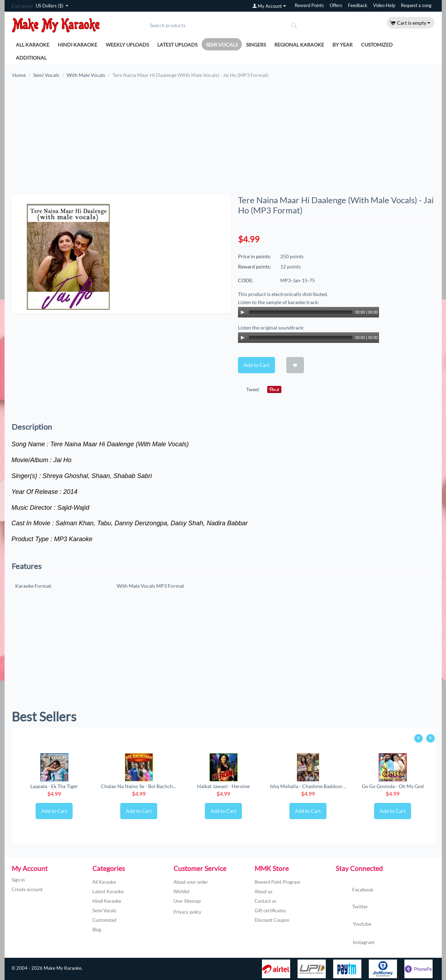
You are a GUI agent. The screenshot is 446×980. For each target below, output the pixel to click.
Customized (377, 45)
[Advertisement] (223, 140)
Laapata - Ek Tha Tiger (54, 786)
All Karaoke (33, 45)
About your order (191, 882)
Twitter (352, 907)
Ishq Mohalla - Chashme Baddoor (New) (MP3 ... (308, 786)
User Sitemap (187, 901)
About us (264, 891)
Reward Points (309, 5)
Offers (336, 5)
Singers (256, 45)
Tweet (253, 389)
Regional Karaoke (299, 45)
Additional (31, 58)
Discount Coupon (272, 920)
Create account (27, 889)
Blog (97, 930)
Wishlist (182, 891)
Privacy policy (187, 912)
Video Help (384, 5)
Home (19, 75)
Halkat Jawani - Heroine (223, 786)
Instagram (355, 943)
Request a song (416, 5)
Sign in (18, 880)
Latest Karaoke (108, 891)
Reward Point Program (277, 882)
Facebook (355, 890)
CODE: (246, 280)
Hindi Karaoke (78, 45)
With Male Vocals (86, 75)
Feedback (358, 5)
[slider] (301, 312)
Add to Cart (256, 365)
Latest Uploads (177, 45)
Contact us (265, 901)
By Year (343, 45)
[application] (308, 312)
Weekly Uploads (127, 45)
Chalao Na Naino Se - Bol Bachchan (139, 786)
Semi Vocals (222, 45)
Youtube (353, 925)
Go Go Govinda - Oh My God (393, 786)
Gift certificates (270, 911)
